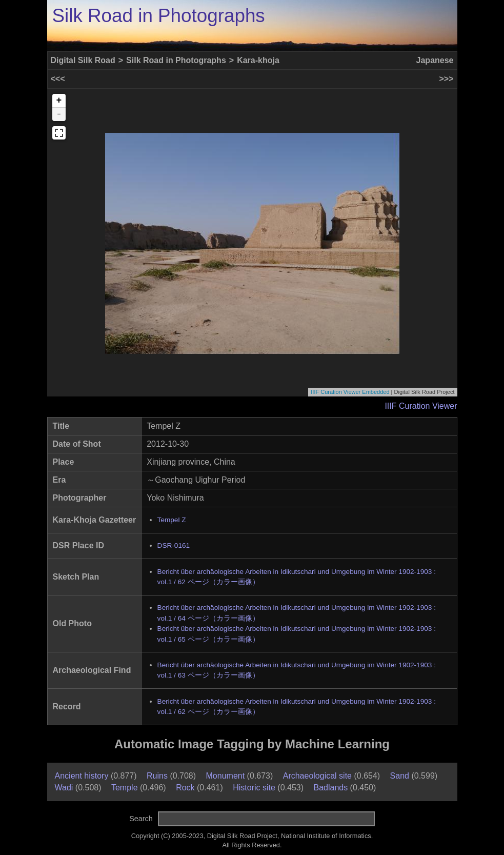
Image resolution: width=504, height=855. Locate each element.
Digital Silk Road (83, 60)
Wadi (64, 788)
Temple (125, 788)
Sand (400, 776)
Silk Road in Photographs (159, 16)
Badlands (330, 788)
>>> (446, 79)
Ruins (157, 776)
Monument (226, 776)
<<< (58, 79)
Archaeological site (317, 776)
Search (141, 819)
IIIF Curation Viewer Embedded (350, 392)
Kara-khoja (258, 60)
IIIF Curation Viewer (421, 406)
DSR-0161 (174, 545)
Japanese (435, 60)
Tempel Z (172, 520)
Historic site (254, 788)
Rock (185, 788)
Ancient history (82, 776)
